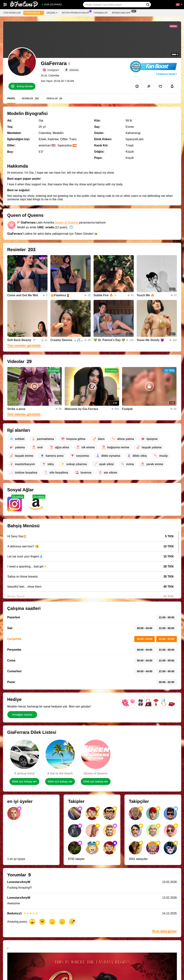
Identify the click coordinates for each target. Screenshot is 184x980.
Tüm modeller (12, 13)
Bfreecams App (122, 12)
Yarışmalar (100, 13)
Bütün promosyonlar (76, 12)
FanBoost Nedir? (167, 74)
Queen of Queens (66, 223)
